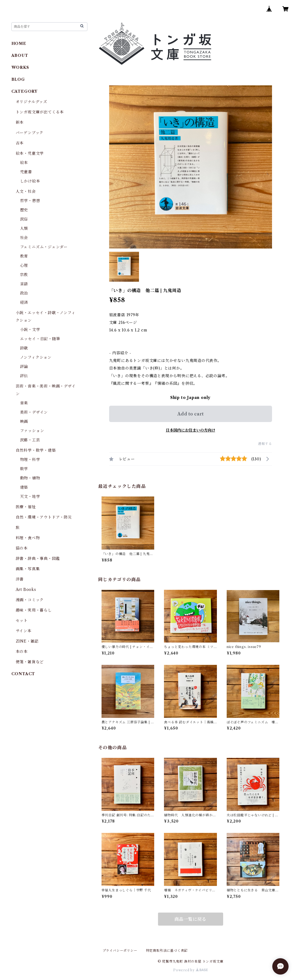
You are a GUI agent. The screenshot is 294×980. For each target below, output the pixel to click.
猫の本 (22, 548)
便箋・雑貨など (30, 662)
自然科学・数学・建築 (36, 450)
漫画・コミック (30, 600)
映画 (24, 421)
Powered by (190, 970)
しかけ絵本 (30, 181)
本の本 (22, 652)
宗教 (24, 275)
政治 (24, 293)
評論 (24, 367)
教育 (24, 256)
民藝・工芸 (30, 440)
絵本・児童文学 (30, 153)
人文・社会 (26, 191)
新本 (20, 122)
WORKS (20, 67)
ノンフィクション (36, 357)
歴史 (24, 210)
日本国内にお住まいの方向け (191, 430)
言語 (24, 284)
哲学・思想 (30, 201)
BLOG (18, 79)
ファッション (32, 431)
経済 (24, 302)
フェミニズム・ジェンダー (44, 247)
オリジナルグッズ (31, 102)
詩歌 (24, 348)
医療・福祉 (26, 507)
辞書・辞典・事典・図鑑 (38, 559)
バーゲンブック (30, 133)
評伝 (24, 376)
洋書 (20, 579)
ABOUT (20, 55)
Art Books (26, 590)
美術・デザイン (34, 412)
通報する (265, 444)
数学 (24, 469)
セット (22, 621)
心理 (24, 265)
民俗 (24, 219)
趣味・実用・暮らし (34, 610)
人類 (24, 228)
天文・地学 (30, 497)
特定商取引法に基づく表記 (167, 950)
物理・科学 (30, 460)
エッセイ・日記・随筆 (40, 339)
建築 (24, 487)
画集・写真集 (28, 569)
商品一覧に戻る (191, 919)
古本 (20, 143)
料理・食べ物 (28, 538)
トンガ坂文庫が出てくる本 (40, 112)
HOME (19, 44)
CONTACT (23, 674)
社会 (24, 238)
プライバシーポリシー (120, 950)
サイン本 (24, 631)
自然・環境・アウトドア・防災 (44, 517)
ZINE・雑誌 (27, 641)
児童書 (26, 172)
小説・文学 (30, 330)
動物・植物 (30, 478)
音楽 (24, 403)
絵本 (24, 163)
